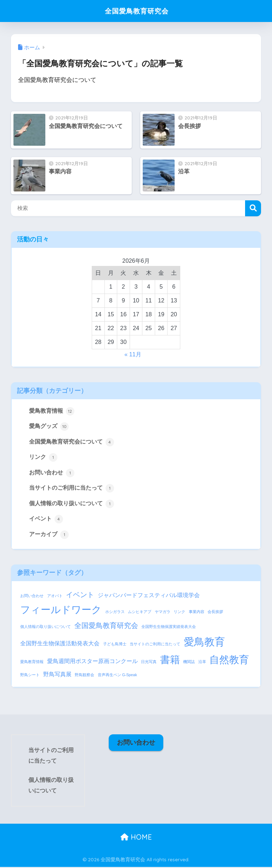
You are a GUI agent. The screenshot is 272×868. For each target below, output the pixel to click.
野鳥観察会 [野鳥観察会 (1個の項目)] (84, 676)
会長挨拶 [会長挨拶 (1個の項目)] (215, 613)
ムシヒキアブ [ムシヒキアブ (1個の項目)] (140, 613)
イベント (46, 520)
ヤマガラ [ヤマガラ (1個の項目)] (163, 613)
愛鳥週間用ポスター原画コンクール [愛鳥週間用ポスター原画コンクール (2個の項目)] (92, 662)
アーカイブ (49, 535)
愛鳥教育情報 (52, 411)
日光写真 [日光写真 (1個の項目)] (149, 663)
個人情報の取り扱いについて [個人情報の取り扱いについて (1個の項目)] (46, 628)
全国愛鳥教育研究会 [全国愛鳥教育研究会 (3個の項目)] (106, 627)
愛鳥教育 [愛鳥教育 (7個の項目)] (204, 643)
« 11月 (133, 354)
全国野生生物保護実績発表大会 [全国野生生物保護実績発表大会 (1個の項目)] (169, 628)
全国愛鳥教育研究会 (137, 11)
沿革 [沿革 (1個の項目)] (202, 663)
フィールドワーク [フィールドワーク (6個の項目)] (61, 611)
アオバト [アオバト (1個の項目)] (55, 597)
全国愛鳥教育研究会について (72, 442)
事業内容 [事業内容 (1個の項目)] (197, 613)
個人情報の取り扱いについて (72, 504)
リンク (43, 458)
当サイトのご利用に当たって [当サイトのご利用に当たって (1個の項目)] (155, 645)
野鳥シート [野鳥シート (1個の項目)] (30, 676)
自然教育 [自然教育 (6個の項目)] (229, 661)
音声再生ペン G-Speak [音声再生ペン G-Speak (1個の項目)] (117, 676)
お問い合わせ (52, 473)
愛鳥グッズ (49, 427)
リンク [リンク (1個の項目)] (179, 613)
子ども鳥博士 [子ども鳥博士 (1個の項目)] (115, 645)
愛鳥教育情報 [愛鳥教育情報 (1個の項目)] (32, 663)
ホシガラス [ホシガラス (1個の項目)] (115, 613)
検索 (253, 208)
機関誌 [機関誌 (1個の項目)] (189, 663)
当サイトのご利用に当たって (72, 489)
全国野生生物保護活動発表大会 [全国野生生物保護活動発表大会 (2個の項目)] (60, 644)
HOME (136, 838)
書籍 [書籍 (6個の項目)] (170, 661)
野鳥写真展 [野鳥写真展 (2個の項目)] (57, 675)
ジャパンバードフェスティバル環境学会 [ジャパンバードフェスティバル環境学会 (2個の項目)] (149, 596)
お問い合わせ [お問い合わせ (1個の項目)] (32, 597)
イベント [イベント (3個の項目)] (80, 596)
